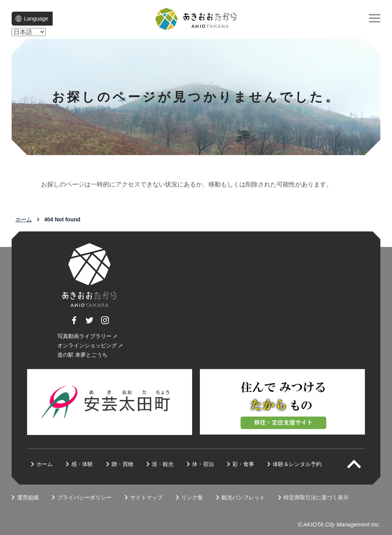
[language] (29, 32)
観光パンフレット (243, 497)
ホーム (24, 219)
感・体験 (82, 464)
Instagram (105, 324)
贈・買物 (122, 464)
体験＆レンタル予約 (297, 464)
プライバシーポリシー (84, 497)
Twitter (89, 324)
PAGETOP (361, 464)
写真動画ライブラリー (84, 336)
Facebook (74, 324)
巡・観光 (163, 464)
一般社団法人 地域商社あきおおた (196, 19)
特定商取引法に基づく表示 (316, 497)
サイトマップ (146, 497)
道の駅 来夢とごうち (83, 355)
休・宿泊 (203, 464)
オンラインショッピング (87, 345)
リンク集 (192, 497)
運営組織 (28, 497)
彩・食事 (243, 464)
